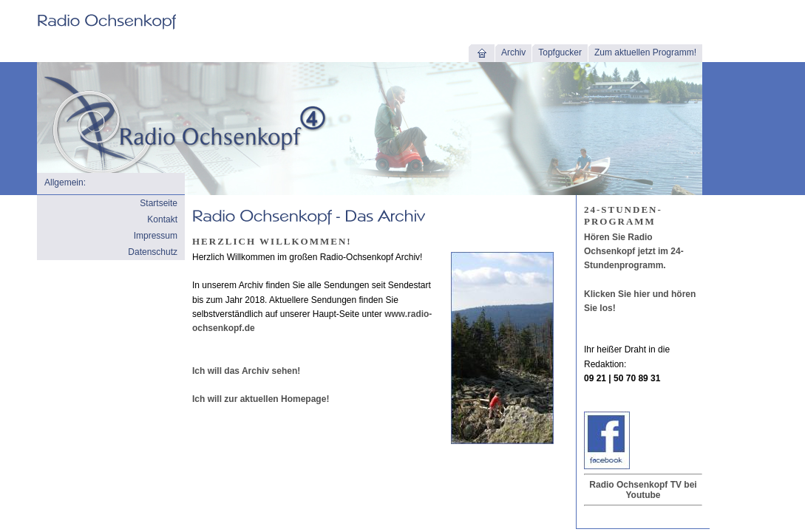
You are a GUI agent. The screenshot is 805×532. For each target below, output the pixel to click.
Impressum (156, 236)
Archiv (513, 52)
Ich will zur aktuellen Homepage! (261, 399)
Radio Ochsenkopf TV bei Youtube (643, 490)
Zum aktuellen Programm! (645, 52)
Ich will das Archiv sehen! (246, 371)
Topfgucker (560, 52)
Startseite (159, 203)
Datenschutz (153, 252)
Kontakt (162, 219)
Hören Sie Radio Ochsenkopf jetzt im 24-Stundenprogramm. (634, 251)
